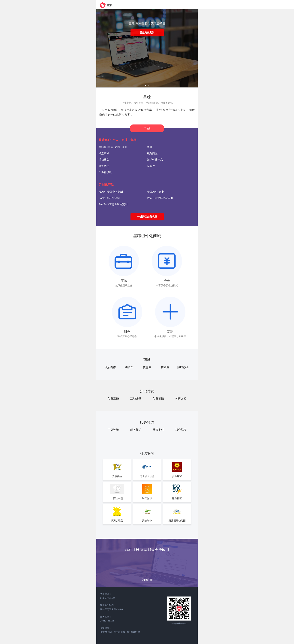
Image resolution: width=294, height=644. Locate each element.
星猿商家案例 (147, 33)
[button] (145, 85)
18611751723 (107, 621)
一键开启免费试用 (147, 217)
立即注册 (147, 580)
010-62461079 (107, 598)
